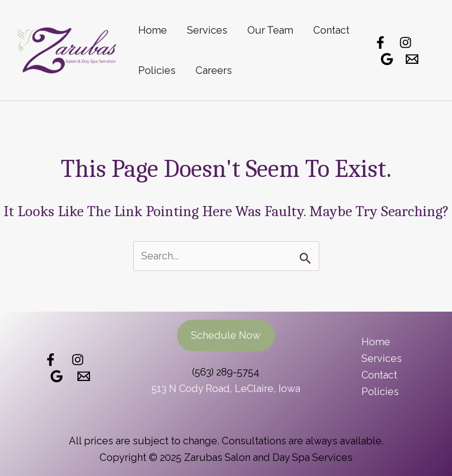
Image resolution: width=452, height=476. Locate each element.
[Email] (412, 59)
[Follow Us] (78, 359)
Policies (157, 70)
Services (207, 30)
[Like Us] (51, 359)
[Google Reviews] (387, 59)
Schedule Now (226, 335)
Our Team (270, 30)
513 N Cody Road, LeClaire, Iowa (226, 389)
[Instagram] (405, 42)
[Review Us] (57, 376)
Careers (214, 70)
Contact (331, 30)
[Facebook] (380, 42)
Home (153, 30)
